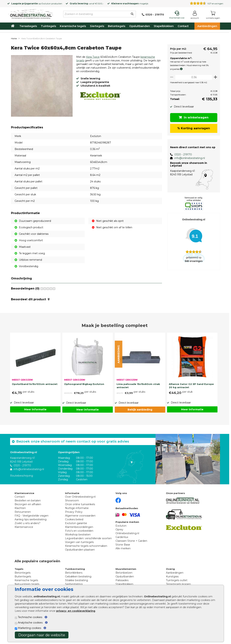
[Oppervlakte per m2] (193, 77)
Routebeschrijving (22, 475)
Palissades (122, 580)
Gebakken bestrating (78, 576)
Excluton (46, 4)
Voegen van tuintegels (79, 542)
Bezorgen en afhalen (28, 504)
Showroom (72, 501)
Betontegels (117, 26)
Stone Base (123, 545)
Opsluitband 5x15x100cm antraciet (35, 384)
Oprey (119, 529)
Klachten (20, 508)
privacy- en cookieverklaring (76, 611)
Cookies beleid (74, 519)
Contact (183, 26)
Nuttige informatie (77, 508)
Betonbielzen (124, 573)
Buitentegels (23, 576)
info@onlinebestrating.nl (188, 158)
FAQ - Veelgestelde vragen (32, 516)
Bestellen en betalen (28, 501)
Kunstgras (172, 576)
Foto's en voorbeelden (79, 531)
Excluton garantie (76, 523)
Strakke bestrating (76, 580)
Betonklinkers (74, 573)
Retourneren (23, 512)
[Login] (195, 16)
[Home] (31, 13)
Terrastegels (28, 26)
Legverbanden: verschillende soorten (88, 538)
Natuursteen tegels (27, 584)
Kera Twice (93, 57)
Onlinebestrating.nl (127, 533)
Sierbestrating (74, 584)
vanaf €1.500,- (87, 4)
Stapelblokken (164, 26)
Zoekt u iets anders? (27, 523)
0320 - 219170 (182, 154)
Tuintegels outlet (177, 580)
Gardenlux (122, 537)
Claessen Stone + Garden (131, 541)
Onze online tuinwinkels (80, 504)
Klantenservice (24, 527)
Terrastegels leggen (178, 584)
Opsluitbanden (140, 26)
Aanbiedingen (207, 26)
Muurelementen (126, 569)
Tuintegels (48, 26)
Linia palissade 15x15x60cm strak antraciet (138, 386)
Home (14, 39)
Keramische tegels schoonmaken (86, 546)
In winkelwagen (193, 117)
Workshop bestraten (78, 535)
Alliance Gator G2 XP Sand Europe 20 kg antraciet (191, 386)
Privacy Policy (74, 512)
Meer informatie (35, 409)
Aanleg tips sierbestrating (31, 519)
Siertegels (97, 26)
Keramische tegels (73, 26)
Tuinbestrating (75, 569)
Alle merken (123, 548)
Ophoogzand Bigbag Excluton (84, 384)
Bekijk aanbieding (140, 410)
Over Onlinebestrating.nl (80, 497)
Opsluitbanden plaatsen (80, 550)
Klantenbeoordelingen (79, 527)
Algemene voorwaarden (80, 516)
